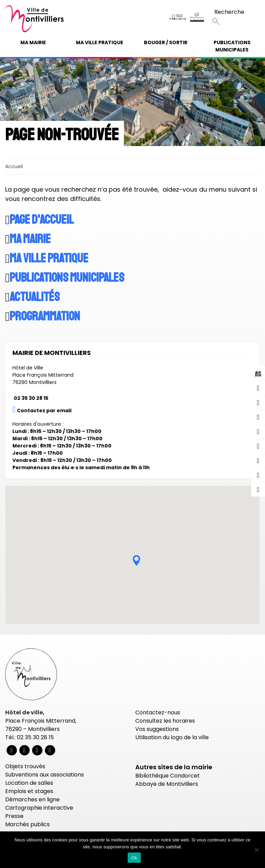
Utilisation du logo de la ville (172, 737)
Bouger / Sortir (166, 42)
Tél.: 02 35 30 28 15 (30, 737)
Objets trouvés (25, 766)
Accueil (14, 166)
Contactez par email (44, 411)
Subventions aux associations (45, 775)
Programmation (45, 317)
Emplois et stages (29, 791)
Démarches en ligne (32, 799)
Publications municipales (232, 46)
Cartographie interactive (39, 808)
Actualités (35, 297)
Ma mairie (33, 42)
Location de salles (29, 783)
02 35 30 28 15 (31, 398)
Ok (134, 858)
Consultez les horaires (165, 721)
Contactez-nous (158, 712)
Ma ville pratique (100, 42)
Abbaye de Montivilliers (167, 784)
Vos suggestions (157, 729)
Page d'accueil (42, 220)
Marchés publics (27, 824)
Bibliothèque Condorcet (168, 776)
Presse (14, 816)
